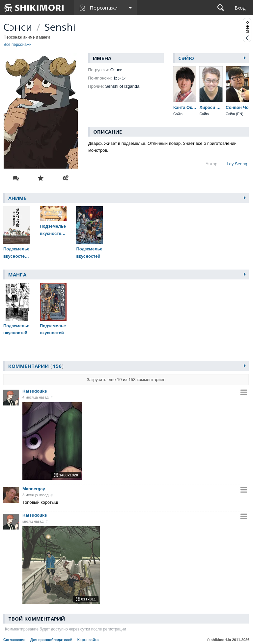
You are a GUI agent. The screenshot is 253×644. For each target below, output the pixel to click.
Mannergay (34, 489)
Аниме (17, 198)
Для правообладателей (51, 640)
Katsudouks (35, 391)
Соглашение (14, 640)
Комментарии (36, 366)
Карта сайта (88, 640)
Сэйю (186, 58)
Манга (17, 274)
